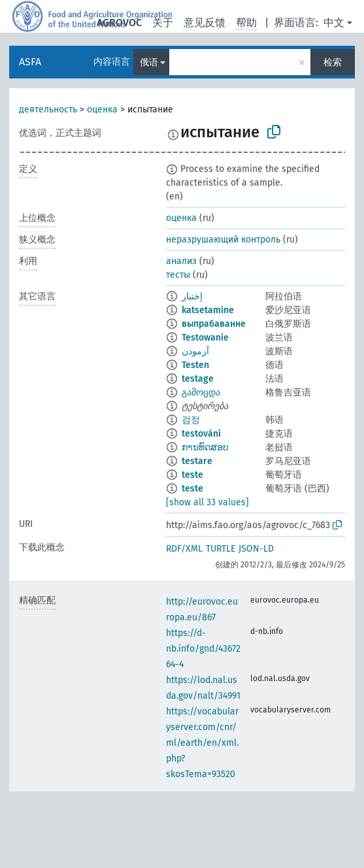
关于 (163, 23)
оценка (102, 109)
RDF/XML (184, 549)
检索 (333, 62)
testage (198, 379)
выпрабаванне (214, 324)
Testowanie (205, 338)
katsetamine (208, 310)
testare (197, 461)
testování (201, 434)
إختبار (192, 296)
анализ (181, 261)
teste (192, 475)
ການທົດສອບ (205, 447)
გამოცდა (201, 392)
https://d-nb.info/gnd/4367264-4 (203, 649)
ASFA (30, 62)
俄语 (149, 62)
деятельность (48, 109)
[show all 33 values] (207, 502)
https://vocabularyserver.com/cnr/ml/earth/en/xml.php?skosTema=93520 (202, 743)
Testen (195, 365)
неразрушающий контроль (223, 240)
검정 (191, 420)
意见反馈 (205, 23)
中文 (334, 23)
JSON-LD (256, 549)
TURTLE (221, 549)
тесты (178, 275)
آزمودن (195, 351)
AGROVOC (119, 23)
